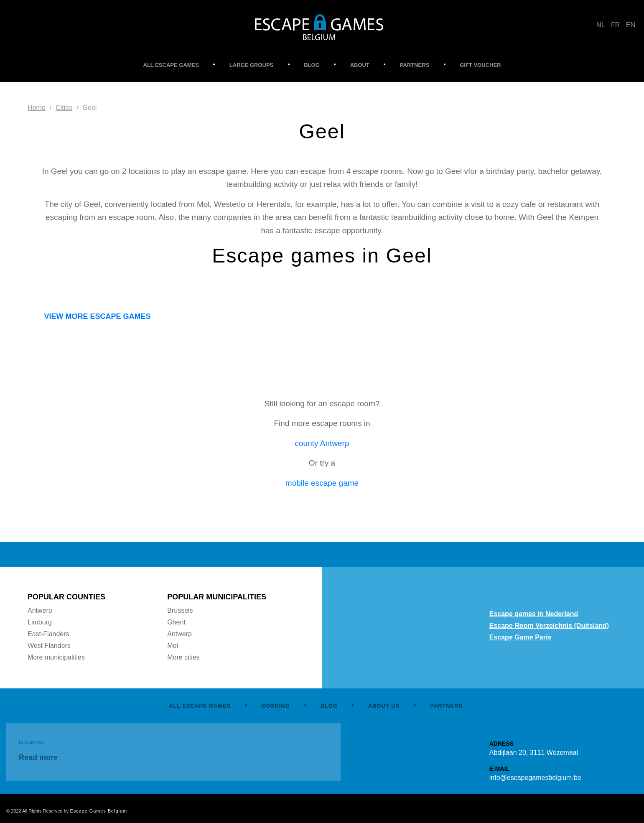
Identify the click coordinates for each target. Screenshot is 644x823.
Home (37, 108)
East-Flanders (48, 634)
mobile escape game (322, 483)
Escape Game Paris (521, 637)
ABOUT (360, 65)
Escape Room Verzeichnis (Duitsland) (549, 626)
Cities (64, 108)
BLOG (312, 65)
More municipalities (56, 657)
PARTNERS (415, 65)
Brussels (180, 610)
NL (601, 25)
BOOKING (276, 706)
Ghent (176, 622)
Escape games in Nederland (534, 614)
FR (615, 25)
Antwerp (40, 610)
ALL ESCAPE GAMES (171, 65)
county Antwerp (322, 443)
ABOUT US (384, 706)
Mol (173, 646)
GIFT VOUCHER (480, 65)
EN (631, 25)
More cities (183, 657)
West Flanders (49, 646)
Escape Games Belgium (98, 811)
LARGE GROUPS (251, 65)
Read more (38, 757)
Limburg (40, 622)
